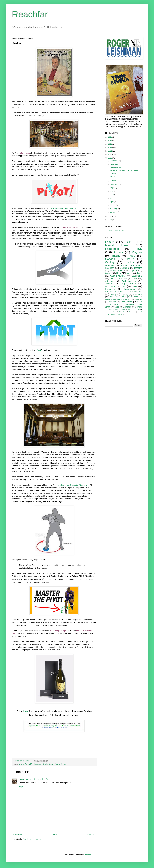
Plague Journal (128, 284)
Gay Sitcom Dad (118, 278)
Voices (130, 309)
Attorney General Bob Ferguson (30, 764)
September (115, 184)
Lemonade (114, 304)
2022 (110, 148)
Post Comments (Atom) (32, 839)
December (114, 161)
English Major (117, 270)
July (112, 191)
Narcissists (112, 309)
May (112, 198)
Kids (132, 256)
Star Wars (111, 314)
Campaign (127, 307)
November (114, 164)
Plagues (137, 252)
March (113, 205)
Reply (21, 787)
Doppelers (110, 289)
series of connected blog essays (65, 208)
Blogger (88, 855)
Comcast (139, 307)
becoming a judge (58, 631)
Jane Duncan (127, 302)
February (114, 209)
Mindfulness (137, 294)
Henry (21, 779)
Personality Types (114, 292)
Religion (113, 302)
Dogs (140, 273)
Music (129, 273)
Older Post (91, 835)
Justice (130, 262)
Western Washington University (118, 299)
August (113, 188)
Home (54, 835)
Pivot (39, 350)
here (26, 711)
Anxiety (118, 252)
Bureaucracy (130, 289)
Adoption (109, 281)
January (113, 212)
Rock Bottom (133, 297)
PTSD (138, 249)
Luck (140, 312)
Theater (109, 284)
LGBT (129, 242)
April (112, 202)
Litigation (45, 764)
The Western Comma (118, 167)
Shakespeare (129, 304)
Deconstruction (110, 312)
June (112, 195)
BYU (135, 286)
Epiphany (125, 294)
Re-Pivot (113, 176)
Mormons (124, 268)
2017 (110, 220)
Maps (117, 307)
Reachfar (30, 14)
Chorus (130, 259)
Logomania (137, 276)
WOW (140, 302)
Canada (110, 259)
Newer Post (17, 835)
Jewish (121, 297)
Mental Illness (117, 245)
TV (124, 286)
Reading (138, 268)
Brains (116, 256)
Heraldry (132, 312)
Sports (122, 309)
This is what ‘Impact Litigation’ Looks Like (72, 485)
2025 (110, 137)
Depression (111, 286)
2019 (110, 158)
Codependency (129, 281)
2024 (110, 141)
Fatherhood (112, 249)
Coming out (136, 292)
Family (109, 242)
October (113, 181)
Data (135, 278)
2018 (110, 216)
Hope (119, 273)
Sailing (120, 314)
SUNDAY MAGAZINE (116, 231)
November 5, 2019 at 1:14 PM (37, 779)
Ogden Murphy (55, 764)
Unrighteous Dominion (70, 227)
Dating (113, 294)
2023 (110, 144)
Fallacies (139, 299)
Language (110, 265)
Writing (63, 764)
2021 (110, 151)
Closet (108, 273)
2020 (110, 154)
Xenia (138, 309)
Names (112, 297)
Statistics (123, 312)
